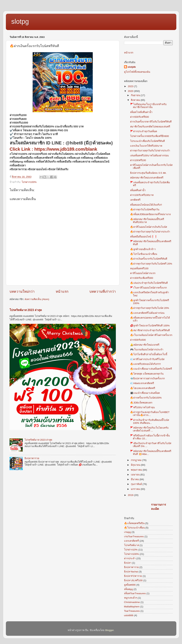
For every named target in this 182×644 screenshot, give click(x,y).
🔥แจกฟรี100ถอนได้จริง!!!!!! (145, 364)
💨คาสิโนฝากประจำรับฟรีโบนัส (147, 359)
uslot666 (129, 615)
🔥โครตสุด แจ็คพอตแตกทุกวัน (147, 374)
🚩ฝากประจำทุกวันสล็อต (144, 131)
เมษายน (136, 475)
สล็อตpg (128, 589)
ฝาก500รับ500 (138, 340)
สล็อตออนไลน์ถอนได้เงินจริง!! (146, 205)
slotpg (20, 22)
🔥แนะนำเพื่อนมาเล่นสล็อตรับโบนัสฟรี (151, 369)
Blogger (109, 630)
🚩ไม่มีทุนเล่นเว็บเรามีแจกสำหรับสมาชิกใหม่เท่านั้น (148, 106)
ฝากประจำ (130, 558)
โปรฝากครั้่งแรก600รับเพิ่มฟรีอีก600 (149, 136)
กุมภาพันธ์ (137, 484)
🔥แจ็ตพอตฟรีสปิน (134, 523)
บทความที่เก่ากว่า (103, 292)
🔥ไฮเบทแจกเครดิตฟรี (143, 388)
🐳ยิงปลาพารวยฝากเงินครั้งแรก (147, 378)
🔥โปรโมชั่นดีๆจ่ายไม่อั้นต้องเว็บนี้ (149, 354)
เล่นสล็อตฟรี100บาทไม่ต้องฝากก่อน (149, 156)
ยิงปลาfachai (131, 572)
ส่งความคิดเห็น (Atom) (37, 299)
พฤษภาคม (137, 470)
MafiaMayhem (132, 607)
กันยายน (136, 95)
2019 (131, 495)
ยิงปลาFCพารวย (133, 576)
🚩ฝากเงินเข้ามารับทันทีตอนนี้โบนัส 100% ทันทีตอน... (150, 421)
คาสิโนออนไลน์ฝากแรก (143, 273)
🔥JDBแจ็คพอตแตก (141, 403)
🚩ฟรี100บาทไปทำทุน (142, 407)
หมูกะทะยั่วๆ (131, 598)
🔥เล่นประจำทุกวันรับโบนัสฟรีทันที (149, 283)
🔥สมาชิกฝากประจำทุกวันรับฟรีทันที (150, 330)
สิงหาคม (136, 100)
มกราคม (136, 489)
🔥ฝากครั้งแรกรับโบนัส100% (146, 398)
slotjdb (132, 67)
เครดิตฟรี (135, 200)
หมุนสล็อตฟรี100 (139, 268)
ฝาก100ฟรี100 (138, 160)
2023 (131, 86)
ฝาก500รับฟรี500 (139, 117)
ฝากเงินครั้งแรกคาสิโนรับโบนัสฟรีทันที (151, 122)
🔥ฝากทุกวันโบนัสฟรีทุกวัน (145, 210)
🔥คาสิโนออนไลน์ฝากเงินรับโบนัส (149, 227)
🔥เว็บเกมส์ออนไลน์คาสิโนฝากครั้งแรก (151, 335)
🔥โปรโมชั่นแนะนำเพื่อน (144, 254)
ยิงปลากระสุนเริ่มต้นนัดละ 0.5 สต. (148, 173)
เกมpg (127, 532)
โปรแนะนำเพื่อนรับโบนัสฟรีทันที (147, 141)
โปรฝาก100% (29, 182)
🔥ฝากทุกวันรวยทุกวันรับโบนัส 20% (150, 308)
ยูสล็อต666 (130, 585)
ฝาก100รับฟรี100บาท (142, 195)
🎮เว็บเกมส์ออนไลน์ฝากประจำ (147, 350)
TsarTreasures (132, 611)
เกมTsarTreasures (134, 536)
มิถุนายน (136, 465)
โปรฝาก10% (131, 550)
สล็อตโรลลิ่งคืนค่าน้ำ (141, 112)
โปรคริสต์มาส (132, 545)
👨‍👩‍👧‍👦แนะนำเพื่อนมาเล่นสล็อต (145, 393)
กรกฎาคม (137, 460)
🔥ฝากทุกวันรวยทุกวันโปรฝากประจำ (150, 232)
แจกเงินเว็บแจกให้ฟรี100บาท (146, 146)
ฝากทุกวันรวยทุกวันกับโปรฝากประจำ (150, 151)
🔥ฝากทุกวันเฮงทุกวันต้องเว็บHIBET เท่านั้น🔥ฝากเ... (150, 414)
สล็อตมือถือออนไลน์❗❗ (144, 237)
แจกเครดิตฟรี (132, 541)
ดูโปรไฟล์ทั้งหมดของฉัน (137, 72)
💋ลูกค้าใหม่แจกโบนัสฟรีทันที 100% (150, 326)
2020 (131, 91)
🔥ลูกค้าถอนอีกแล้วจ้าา (143, 249)
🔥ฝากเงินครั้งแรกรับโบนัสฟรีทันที (149, 259)
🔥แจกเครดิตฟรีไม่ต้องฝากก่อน (147, 313)
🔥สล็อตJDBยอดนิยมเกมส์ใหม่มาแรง (150, 214)
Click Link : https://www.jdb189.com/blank (54, 149)
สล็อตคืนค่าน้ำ (138, 190)
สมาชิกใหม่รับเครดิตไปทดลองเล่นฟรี (150, 127)
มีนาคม (135, 479)
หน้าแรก (62, 292)
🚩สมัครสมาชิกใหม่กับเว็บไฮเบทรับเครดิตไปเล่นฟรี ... (149, 429)
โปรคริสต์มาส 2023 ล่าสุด (26, 310)
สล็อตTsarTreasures (135, 593)
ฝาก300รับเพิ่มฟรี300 (142, 278)
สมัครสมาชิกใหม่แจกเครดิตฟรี (147, 178)
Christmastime (132, 602)
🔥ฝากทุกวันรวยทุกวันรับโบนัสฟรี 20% (151, 264)
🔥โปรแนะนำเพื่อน (134, 528)
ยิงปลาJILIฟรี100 (133, 580)
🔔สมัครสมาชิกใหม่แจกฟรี (145, 345)
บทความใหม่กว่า (22, 292)
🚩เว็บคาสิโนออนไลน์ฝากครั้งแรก (148, 288)
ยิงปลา (128, 563)
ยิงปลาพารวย (32, 458)
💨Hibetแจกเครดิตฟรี (142, 383)
